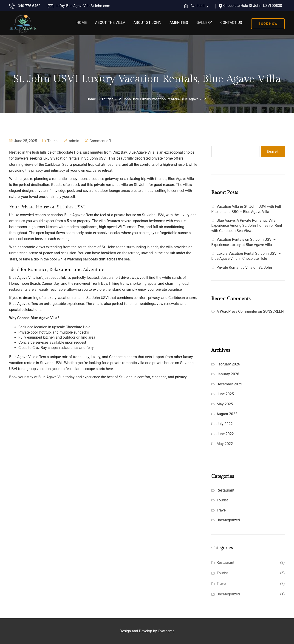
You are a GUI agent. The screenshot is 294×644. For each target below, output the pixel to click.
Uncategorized (228, 520)
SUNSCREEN (273, 311)
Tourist (107, 99)
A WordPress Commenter (237, 311)
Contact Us (231, 23)
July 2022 (225, 424)
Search (217, 141)
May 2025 (225, 404)
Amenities (179, 23)
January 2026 (228, 374)
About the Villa (110, 23)
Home (82, 23)
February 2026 (228, 364)
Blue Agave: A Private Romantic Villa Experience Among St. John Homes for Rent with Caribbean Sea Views (247, 226)
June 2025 (225, 394)
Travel (222, 510)
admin (74, 141)
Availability (199, 6)
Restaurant (225, 490)
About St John (147, 23)
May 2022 (225, 444)
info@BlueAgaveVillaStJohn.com (83, 6)
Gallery (204, 23)
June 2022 (225, 434)
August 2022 (227, 414)
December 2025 (229, 384)
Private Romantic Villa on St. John (244, 267)
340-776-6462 (29, 6)
